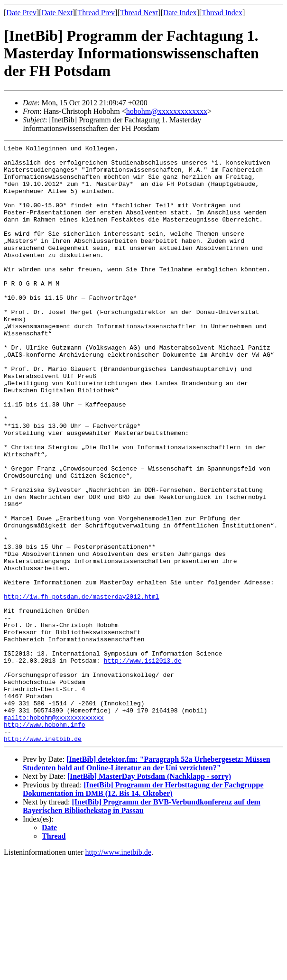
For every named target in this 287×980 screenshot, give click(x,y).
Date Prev (21, 13)
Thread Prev (96, 13)
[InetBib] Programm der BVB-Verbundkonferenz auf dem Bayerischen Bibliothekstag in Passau (142, 926)
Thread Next (139, 13)
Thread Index (222, 13)
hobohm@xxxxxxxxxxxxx (167, 111)
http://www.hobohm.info (45, 841)
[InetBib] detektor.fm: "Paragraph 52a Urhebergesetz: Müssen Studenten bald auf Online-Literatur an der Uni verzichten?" (147, 883)
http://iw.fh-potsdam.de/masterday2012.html (82, 687)
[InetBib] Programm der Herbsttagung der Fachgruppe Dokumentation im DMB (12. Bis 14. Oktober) (143, 909)
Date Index (180, 13)
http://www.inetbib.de (43, 858)
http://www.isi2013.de (143, 764)
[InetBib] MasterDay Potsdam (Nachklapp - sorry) (149, 896)
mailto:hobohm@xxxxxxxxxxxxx (54, 832)
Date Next (57, 13)
